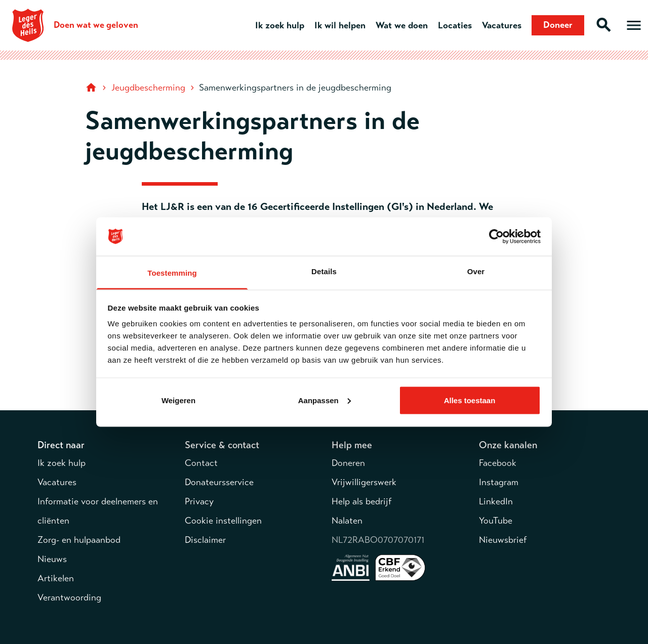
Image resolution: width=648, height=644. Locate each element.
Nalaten (347, 521)
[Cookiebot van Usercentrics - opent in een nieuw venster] (496, 237)
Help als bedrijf (361, 501)
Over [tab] (476, 271)
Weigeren (178, 400)
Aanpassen (325, 400)
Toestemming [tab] (172, 273)
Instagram (499, 482)
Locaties (455, 25)
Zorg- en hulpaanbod (79, 540)
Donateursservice (219, 482)
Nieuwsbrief (503, 540)
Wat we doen (402, 25)
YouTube (496, 521)
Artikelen (56, 578)
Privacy (199, 501)
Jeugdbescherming (148, 88)
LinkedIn (496, 501)
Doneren (348, 463)
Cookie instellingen (223, 521)
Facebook (498, 463)
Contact (201, 463)
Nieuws (52, 559)
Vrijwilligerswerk (364, 482)
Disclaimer (205, 540)
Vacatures (502, 25)
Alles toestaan (470, 400)
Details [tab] (324, 271)
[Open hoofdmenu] (634, 25)
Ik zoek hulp (280, 25)
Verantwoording (69, 597)
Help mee (352, 445)
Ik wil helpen (340, 25)
